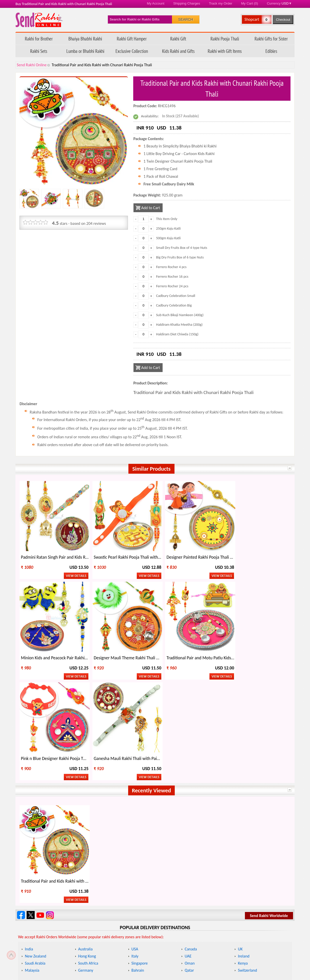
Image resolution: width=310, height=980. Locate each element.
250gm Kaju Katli (168, 228)
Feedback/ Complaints (44, 947)
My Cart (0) (250, 3)
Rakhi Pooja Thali (225, 39)
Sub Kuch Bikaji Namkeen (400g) (180, 315)
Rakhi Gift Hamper (132, 39)
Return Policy (126, 939)
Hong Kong (87, 842)
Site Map (211, 947)
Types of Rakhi (102, 894)
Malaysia (32, 856)
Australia (85, 835)
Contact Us (212, 939)
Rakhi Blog (212, 930)
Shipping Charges (187, 3)
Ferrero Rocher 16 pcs (172, 276)
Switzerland (247, 856)
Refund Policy (126, 921)
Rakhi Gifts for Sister (271, 39)
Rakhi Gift (178, 39)
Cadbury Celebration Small (176, 296)
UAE (188, 842)
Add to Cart (150, 208)
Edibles (271, 51)
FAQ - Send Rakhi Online (47, 939)
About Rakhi (31, 885)
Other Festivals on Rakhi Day (250, 885)
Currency (279, 3)
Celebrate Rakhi (34, 894)
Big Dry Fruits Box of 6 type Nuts (180, 257)
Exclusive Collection (132, 51)
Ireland (244, 842)
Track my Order (221, 3)
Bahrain (138, 856)
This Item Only (167, 219)
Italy (135, 842)
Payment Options (41, 956)
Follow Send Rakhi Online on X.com (31, 801)
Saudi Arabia (35, 849)
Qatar (189, 856)
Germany (86, 856)
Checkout (283, 20)
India (29, 835)
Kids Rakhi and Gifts (178, 51)
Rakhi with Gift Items (225, 51)
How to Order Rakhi (220, 921)
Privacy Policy (126, 947)
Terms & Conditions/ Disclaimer (141, 956)
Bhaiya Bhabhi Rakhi (85, 39)
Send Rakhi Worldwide (269, 801)
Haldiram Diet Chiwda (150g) (177, 334)
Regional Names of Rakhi (179, 894)
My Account (156, 3)
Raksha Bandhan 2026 (222, 956)
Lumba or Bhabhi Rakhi (85, 51)
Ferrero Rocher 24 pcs (172, 286)
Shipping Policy (128, 930)
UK (240, 835)
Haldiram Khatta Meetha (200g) (179, 324)
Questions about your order (50, 930)
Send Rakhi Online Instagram (50, 801)
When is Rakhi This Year (109, 885)
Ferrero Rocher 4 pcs (171, 267)
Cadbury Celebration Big (174, 305)
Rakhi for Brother (39, 39)
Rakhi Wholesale (240, 894)
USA (135, 835)
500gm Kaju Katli (168, 238)
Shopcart (252, 19)
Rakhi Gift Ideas (171, 885)
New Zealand (35, 842)
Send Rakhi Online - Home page (39, 20)
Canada (191, 835)
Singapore (140, 849)
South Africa (88, 849)
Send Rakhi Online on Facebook (21, 801)
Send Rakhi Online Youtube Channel (40, 801)
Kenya (243, 849)
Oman (190, 849)
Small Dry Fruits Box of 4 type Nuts (182, 248)
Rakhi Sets (39, 51)
